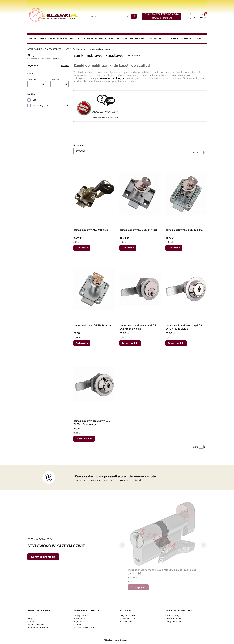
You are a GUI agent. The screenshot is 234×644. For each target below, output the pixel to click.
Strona (195, 152)
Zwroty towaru (81, 615)
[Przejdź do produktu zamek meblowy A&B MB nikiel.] (94, 194)
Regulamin (78, 621)
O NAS (31, 621)
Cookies (77, 624)
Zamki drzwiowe (80, 49)
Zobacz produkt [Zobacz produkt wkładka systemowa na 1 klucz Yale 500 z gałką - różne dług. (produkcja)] (138, 587)
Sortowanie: (79, 145)
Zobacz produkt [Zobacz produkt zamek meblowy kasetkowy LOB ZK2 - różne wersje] (130, 343)
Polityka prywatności (84, 627)
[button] (134, 16)
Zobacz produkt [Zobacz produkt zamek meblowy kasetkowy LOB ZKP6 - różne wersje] (84, 439)
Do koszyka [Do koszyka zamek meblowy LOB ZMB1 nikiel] (128, 248)
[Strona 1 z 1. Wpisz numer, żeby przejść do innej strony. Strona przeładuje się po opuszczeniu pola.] (201, 152)
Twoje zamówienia (128, 615)
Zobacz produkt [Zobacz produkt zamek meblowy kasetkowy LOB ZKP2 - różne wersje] (176, 343)
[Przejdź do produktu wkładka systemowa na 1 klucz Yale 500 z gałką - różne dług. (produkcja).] (163, 533)
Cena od (32, 79)
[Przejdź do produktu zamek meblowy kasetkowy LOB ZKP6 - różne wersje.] (94, 384)
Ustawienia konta (128, 618)
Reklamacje (79, 618)
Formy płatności (173, 621)
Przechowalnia (126, 621)
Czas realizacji (172, 615)
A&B (34, 100)
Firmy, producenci (36, 624)
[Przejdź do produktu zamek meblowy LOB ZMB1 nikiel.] (140, 194)
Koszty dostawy (173, 618)
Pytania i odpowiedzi (38, 627)
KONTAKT (32, 615)
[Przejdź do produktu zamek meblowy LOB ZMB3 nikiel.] (186, 194)
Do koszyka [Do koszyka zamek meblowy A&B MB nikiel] (82, 248)
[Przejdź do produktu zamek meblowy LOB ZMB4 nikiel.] (94, 289)
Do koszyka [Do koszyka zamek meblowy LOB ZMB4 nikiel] (82, 343)
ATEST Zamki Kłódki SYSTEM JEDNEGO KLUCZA (48, 49)
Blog (30, 618)
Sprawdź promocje (43, 557)
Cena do (55, 79)
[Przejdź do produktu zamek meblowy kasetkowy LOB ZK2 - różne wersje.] (140, 289)
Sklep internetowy (116, 640)
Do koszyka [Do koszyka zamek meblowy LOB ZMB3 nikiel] (174, 248)
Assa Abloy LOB (40, 106)
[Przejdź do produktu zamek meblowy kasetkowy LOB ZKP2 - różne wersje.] (186, 289)
